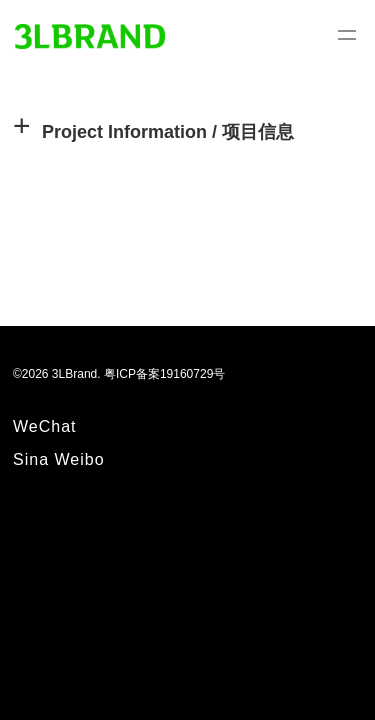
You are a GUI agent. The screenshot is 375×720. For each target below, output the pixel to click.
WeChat (45, 426)
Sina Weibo (59, 459)
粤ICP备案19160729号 (164, 374)
